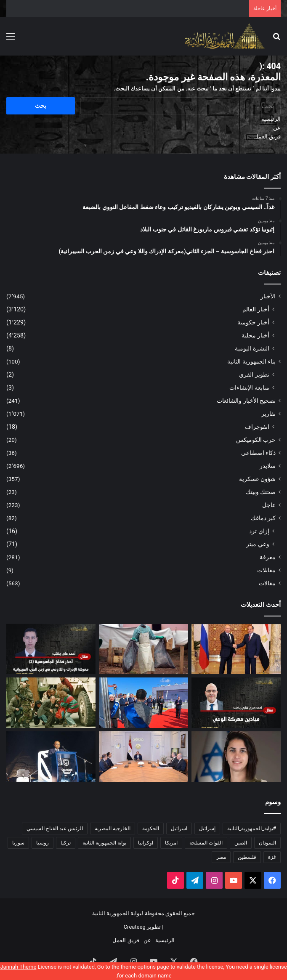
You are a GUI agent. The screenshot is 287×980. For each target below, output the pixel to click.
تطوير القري (254, 374)
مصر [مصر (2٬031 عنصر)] (221, 857)
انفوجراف (257, 427)
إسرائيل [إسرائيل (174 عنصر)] (207, 829)
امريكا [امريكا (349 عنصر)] (171, 843)
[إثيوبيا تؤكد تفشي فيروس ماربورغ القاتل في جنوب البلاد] (143, 649)
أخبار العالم (256, 309)
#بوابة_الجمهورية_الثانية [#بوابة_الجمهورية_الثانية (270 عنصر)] (252, 829)
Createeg (135, 927)
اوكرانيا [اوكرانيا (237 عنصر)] (146, 843)
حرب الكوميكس (256, 440)
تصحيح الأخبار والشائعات (246, 401)
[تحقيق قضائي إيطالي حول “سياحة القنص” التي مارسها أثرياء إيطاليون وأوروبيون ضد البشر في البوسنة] (51, 703)
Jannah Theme (18, 967)
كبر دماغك (263, 518)
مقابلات (266, 570)
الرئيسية (271, 119)
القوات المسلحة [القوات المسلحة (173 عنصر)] (206, 843)
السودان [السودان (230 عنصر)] (267, 843)
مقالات (267, 583)
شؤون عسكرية (257, 479)
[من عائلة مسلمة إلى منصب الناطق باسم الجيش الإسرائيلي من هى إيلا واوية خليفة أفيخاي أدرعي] (236, 757)
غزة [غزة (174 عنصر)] (272, 857)
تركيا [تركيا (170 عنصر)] (66, 843)
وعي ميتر (258, 544)
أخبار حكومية (253, 322)
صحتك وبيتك (261, 492)
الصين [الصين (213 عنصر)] (241, 843)
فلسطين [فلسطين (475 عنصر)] (247, 857)
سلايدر (268, 466)
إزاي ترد (259, 531)
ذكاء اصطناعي (258, 453)
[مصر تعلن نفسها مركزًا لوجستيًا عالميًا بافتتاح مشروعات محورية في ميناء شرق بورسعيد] (143, 703)
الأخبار (268, 296)
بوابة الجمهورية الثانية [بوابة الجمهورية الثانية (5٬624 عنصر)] (104, 843)
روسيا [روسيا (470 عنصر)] (43, 843)
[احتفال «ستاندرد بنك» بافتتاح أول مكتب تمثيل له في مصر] (51, 757)
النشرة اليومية (252, 348)
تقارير (268, 414)
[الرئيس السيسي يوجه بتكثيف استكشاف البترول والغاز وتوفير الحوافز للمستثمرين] (143, 757)
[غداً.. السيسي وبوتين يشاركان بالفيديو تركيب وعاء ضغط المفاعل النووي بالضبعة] (236, 649)
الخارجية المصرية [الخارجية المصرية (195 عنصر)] (113, 829)
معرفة (268, 557)
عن (277, 128)
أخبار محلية (255, 335)
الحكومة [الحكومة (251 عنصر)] (151, 829)
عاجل (269, 505)
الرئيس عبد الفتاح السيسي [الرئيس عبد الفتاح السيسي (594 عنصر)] (55, 829)
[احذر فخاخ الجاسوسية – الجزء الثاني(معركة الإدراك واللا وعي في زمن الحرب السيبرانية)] (51, 649)
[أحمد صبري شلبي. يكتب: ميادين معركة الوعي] (236, 703)
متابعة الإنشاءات (249, 388)
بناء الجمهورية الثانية (251, 361)
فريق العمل (267, 137)
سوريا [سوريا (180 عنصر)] (18, 843)
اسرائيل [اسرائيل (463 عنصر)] (179, 829)
